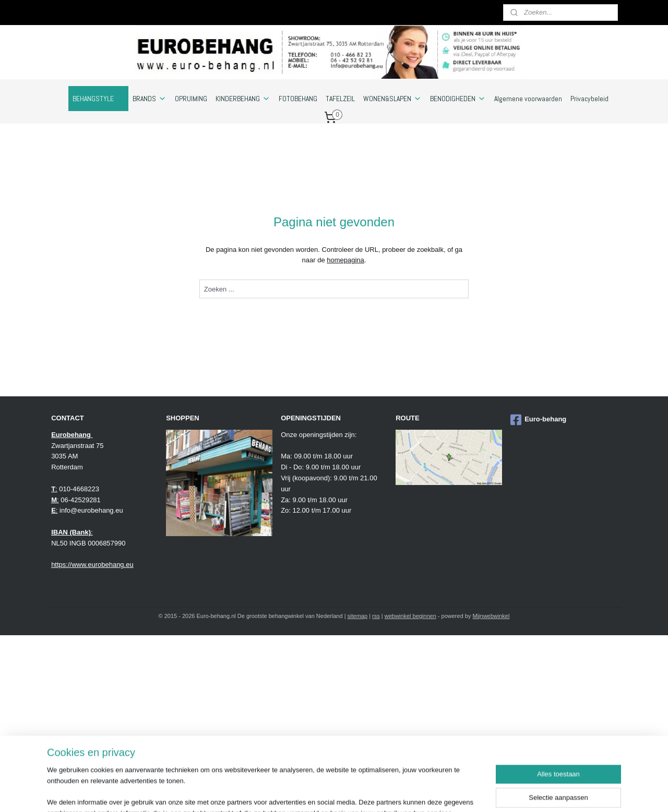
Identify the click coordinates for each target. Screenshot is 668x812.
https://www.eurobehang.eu (92, 565)
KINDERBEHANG (243, 99)
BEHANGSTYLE (98, 99)
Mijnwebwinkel (491, 616)
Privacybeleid (589, 99)
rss (376, 616)
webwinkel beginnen (410, 616)
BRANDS (150, 99)
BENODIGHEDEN (458, 99)
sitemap (358, 616)
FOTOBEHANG (298, 99)
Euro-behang (538, 420)
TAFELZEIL (340, 99)
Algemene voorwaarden (528, 99)
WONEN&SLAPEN (392, 99)
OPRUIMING (191, 99)
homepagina (345, 260)
